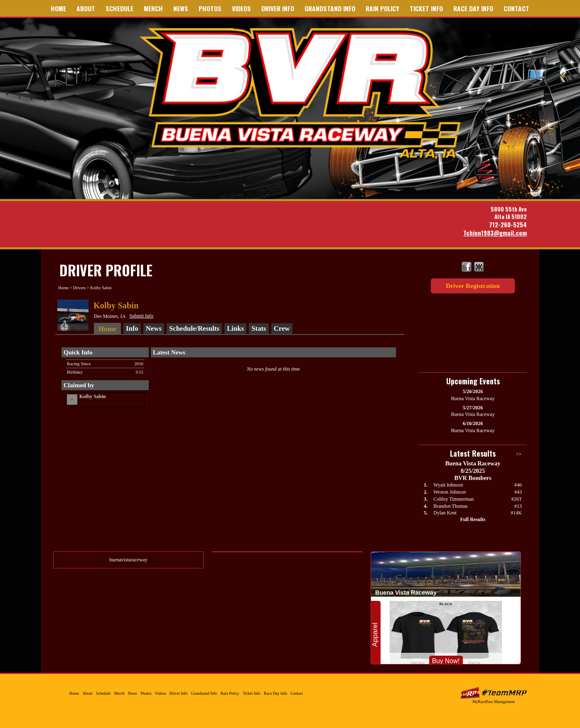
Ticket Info (426, 8)
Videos (241, 8)
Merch (153, 8)
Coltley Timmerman (453, 499)
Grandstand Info (330, 8)
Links (235, 328)
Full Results (473, 519)
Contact (516, 8)
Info (132, 328)
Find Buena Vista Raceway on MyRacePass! (479, 267)
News (181, 8)
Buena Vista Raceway (303, 93)
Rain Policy (382, 8)
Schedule (119, 8)
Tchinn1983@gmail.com (495, 233)
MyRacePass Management (494, 702)
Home (58, 8)
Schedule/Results (194, 328)
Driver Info (278, 8)
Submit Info (141, 316)
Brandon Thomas (451, 506)
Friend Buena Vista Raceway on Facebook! (467, 267)
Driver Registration (473, 286)
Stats (259, 328)
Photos (210, 8)
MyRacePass (494, 693)
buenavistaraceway (128, 560)
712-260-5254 (508, 225)
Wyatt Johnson (448, 485)
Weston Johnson (450, 492)
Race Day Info (473, 8)
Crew (282, 328)
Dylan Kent (445, 513)
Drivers (80, 288)
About (86, 8)
